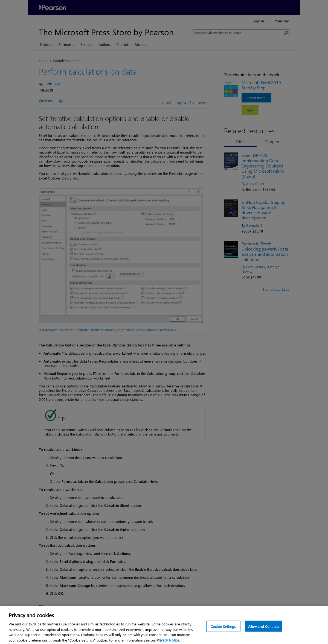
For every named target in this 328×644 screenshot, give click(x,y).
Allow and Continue (264, 630)
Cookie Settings (223, 630)
